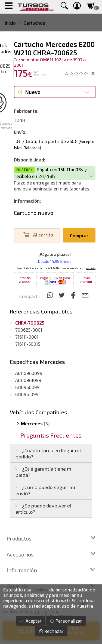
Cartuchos (34, 23)
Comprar (79, 235)
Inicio (10, 23)
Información (51, 570)
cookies (40, 590)
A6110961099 (28, 380)
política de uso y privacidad (31, 611)
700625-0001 (29, 330)
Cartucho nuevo (34, 213)
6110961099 (27, 394)
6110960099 (27, 387)
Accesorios (51, 554)
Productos (51, 538)
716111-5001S (28, 344)
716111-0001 (27, 337)
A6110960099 (29, 373)
